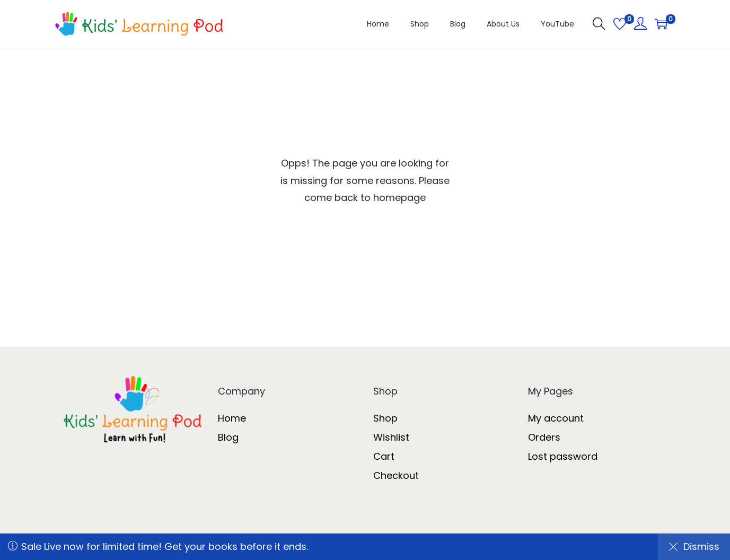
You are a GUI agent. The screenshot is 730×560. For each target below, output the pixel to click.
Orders (544, 437)
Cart (384, 456)
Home (232, 418)
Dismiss (694, 546)
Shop (385, 418)
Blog (228, 437)
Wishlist (391, 437)
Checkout (396, 475)
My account (556, 418)
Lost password (563, 456)
